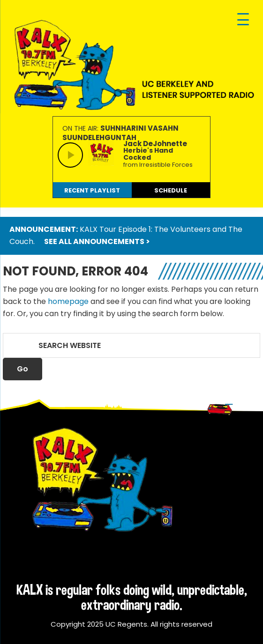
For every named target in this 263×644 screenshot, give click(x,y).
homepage (68, 301)
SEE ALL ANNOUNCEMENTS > (97, 241)
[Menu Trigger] (243, 20)
